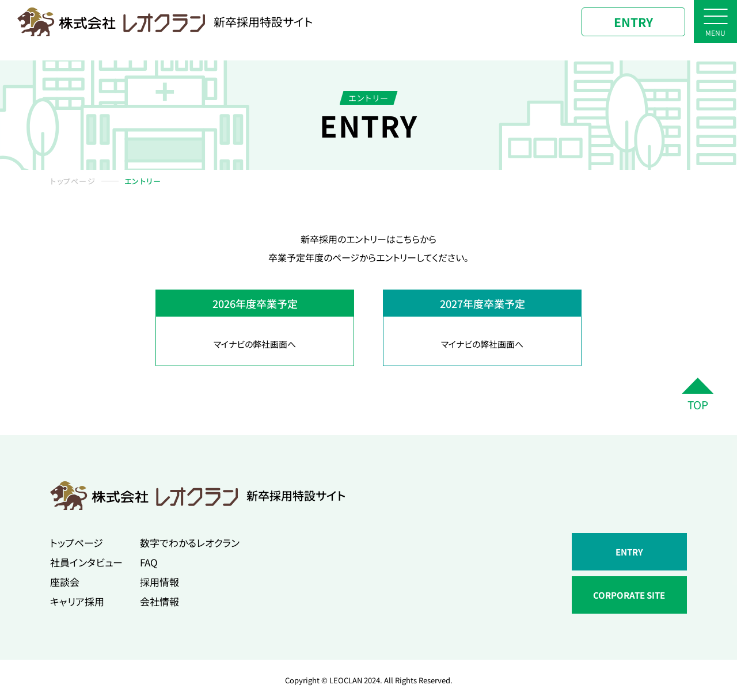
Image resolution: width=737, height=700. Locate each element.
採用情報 (159, 582)
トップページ (73, 181)
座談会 (65, 582)
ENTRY (633, 22)
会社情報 (159, 601)
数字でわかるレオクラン (190, 543)
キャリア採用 (77, 601)
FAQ (149, 562)
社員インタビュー (86, 562)
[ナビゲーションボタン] (715, 22)
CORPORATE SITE (629, 595)
